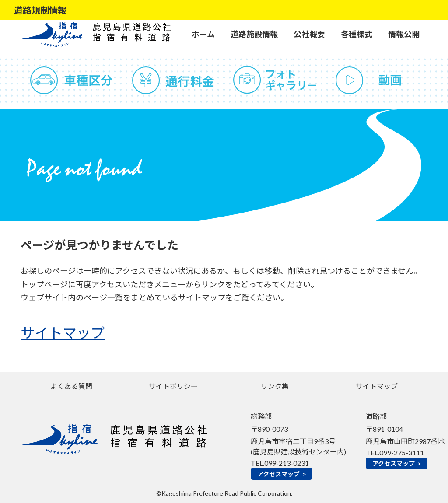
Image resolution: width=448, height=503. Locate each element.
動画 (377, 80)
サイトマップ (63, 333)
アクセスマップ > (282, 474)
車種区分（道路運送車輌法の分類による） (72, 80)
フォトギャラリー (275, 80)
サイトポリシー (173, 386)
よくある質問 (71, 386)
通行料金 (173, 80)
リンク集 (275, 386)
